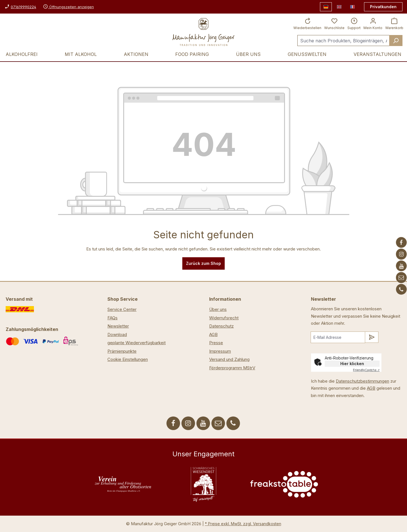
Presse (216, 343)
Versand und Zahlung (229, 359)
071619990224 (23, 7)
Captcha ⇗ (366, 370)
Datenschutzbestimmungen (362, 381)
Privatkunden (383, 7)
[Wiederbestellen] (307, 23)
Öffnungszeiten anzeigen (68, 7)
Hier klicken (352, 364)
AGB (213, 334)
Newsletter (118, 326)
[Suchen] (396, 41)
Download (117, 334)
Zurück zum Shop (203, 263)
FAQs (112, 318)
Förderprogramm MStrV (232, 368)
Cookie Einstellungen (128, 359)
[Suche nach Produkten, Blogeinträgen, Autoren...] (343, 41)
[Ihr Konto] (373, 23)
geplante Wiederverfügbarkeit (137, 343)
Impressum (220, 351)
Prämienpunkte (122, 351)
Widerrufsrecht (224, 318)
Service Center (122, 309)
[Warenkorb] (394, 23)
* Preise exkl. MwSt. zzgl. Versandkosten (243, 524)
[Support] (354, 23)
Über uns (218, 309)
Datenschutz (221, 326)
